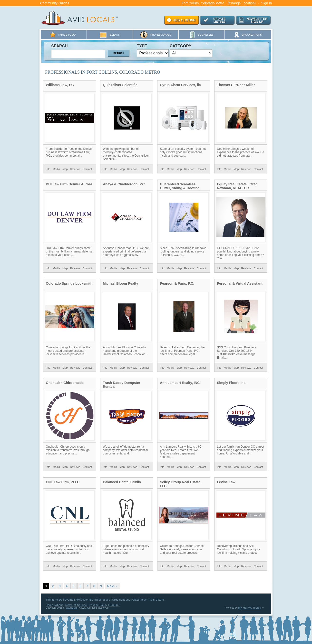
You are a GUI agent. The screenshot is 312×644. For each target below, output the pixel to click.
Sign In (266, 3)
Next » (112, 586)
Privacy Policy (98, 605)
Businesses (103, 600)
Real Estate (156, 600)
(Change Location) (242, 3)
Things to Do (54, 600)
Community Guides (55, 3)
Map (65, 169)
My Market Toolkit (250, 608)
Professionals (84, 600)
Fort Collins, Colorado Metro (203, 3)
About (59, 605)
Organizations (121, 600)
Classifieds (140, 600)
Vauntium (72, 608)
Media (56, 169)
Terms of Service (76, 605)
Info (48, 169)
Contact (87, 169)
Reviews (75, 169)
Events (69, 600)
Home (50, 605)
